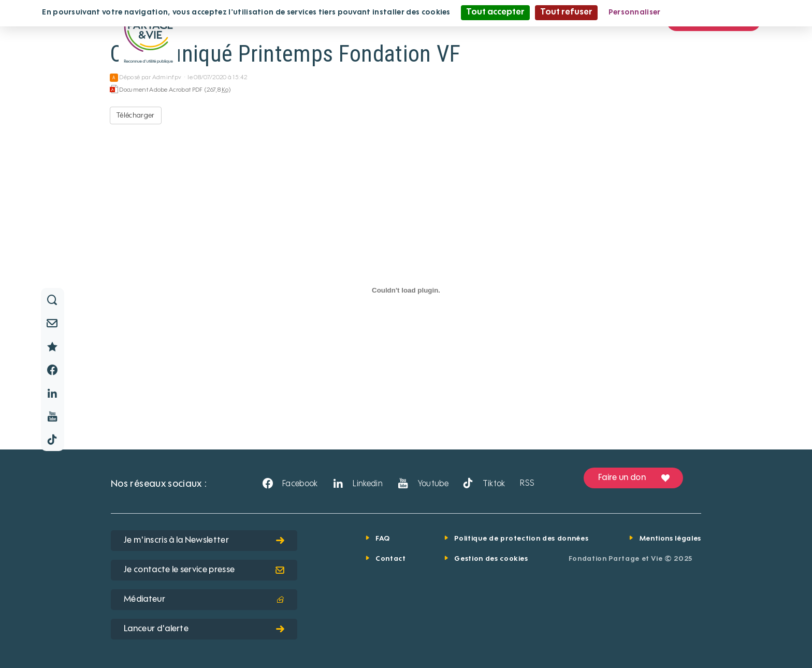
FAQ (383, 539)
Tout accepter (495, 12)
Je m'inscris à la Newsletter (204, 541)
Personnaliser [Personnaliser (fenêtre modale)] (635, 12)
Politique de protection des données (521, 539)
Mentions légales (670, 539)
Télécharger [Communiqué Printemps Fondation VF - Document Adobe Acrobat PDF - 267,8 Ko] (136, 115)
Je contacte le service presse (204, 570)
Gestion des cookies (491, 559)
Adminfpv (167, 78)
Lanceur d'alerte (204, 629)
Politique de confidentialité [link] (721, 12)
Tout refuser (566, 12)
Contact (391, 559)
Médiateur (204, 600)
